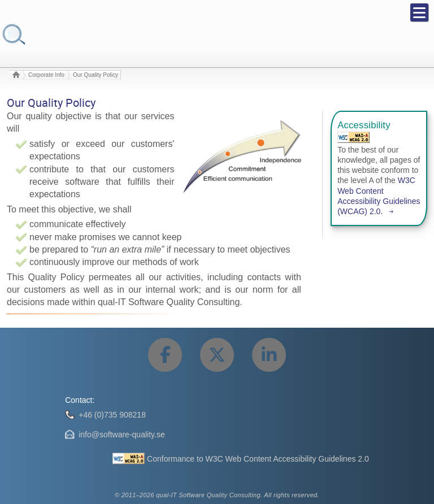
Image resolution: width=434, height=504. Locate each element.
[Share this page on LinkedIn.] (269, 355)
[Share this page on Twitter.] (217, 355)
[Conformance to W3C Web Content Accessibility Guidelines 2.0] (241, 459)
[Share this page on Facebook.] (165, 355)
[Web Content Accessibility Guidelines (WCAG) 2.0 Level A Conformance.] (353, 137)
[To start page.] (16, 75)
